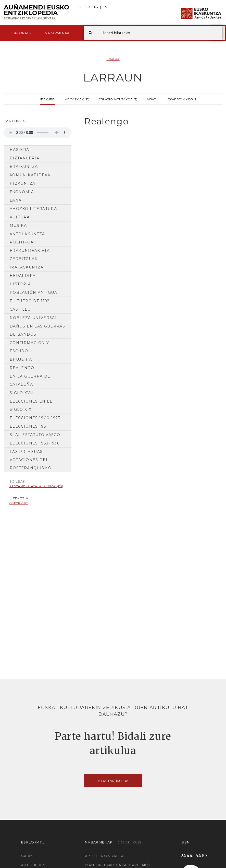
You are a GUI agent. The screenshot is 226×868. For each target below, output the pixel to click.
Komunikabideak (30, 175)
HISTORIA (20, 284)
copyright (19, 503)
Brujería (21, 359)
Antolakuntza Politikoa (27, 238)
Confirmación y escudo (29, 347)
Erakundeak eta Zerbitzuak (30, 255)
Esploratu (21, 33)
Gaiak (27, 856)
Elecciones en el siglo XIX (31, 405)
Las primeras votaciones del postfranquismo (31, 460)
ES (80, 7)
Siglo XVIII (22, 393)
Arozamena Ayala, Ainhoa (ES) (36, 486)
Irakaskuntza (27, 267)
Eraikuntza (24, 167)
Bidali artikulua (113, 781)
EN (105, 7)
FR (96, 7)
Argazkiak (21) (77, 99)
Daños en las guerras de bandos (37, 330)
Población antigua (33, 292)
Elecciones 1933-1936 (35, 443)
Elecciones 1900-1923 (35, 418)
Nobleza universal (34, 318)
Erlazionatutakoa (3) (118, 99)
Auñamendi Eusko (36, 13)
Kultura (20, 217)
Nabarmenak (57, 33)
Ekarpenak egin (182, 99)
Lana (16, 200)
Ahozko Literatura (33, 209)
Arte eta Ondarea (104, 856)
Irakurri (48, 99)
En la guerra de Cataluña (30, 380)
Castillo (20, 309)
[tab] (151, 121)
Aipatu (152, 99)
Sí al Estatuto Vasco (35, 435)
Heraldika (23, 276)
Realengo (22, 368)
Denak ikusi (129, 842)
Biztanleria (24, 158)
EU (88, 7)
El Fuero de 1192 (30, 301)
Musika (18, 226)
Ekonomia (22, 192)
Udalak (113, 59)
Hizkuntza (22, 183)
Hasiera (20, 150)
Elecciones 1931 (29, 426)
